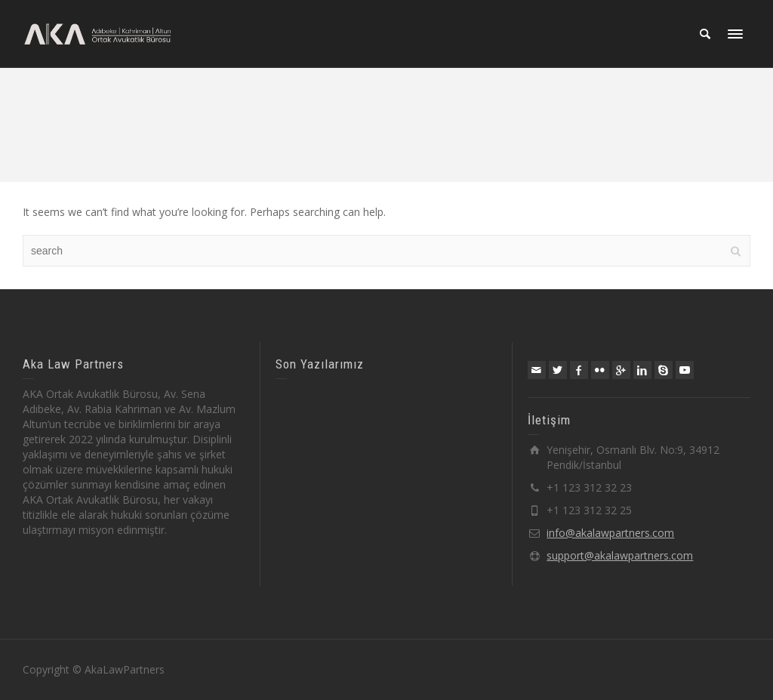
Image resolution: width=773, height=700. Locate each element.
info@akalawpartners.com (610, 533)
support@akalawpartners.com (620, 555)
